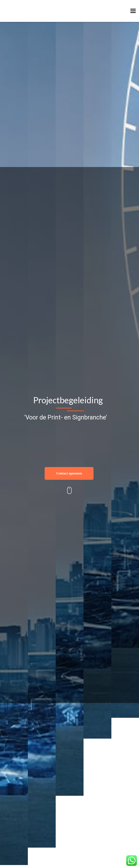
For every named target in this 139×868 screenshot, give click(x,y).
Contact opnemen (69, 473)
